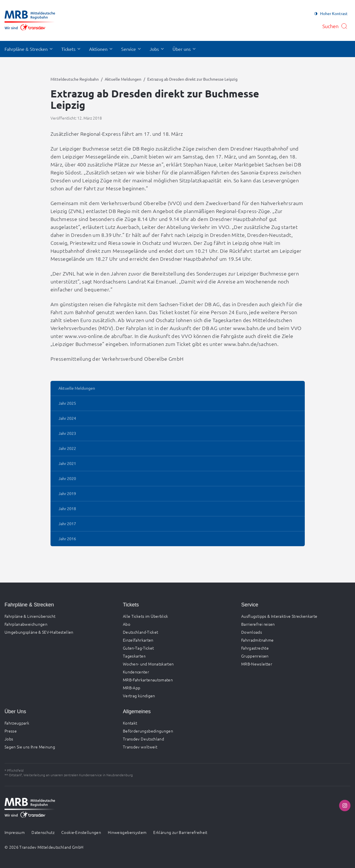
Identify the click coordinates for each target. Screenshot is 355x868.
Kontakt (130, 723)
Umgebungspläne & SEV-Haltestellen (39, 632)
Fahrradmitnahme (257, 640)
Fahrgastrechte (255, 648)
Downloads (252, 632)
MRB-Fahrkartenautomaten (148, 680)
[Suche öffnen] (335, 26)
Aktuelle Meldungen (123, 79)
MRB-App (132, 688)
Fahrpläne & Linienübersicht (30, 616)
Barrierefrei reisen (258, 624)
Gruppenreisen (255, 656)
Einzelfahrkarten (138, 640)
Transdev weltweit (140, 747)
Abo (127, 624)
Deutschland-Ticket (140, 632)
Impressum (15, 832)
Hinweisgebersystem (127, 832)
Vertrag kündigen (139, 696)
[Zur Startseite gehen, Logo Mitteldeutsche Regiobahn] (30, 20)
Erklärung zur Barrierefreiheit (180, 832)
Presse (11, 731)
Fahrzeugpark (17, 723)
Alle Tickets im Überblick (146, 616)
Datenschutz (43, 832)
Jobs (9, 739)
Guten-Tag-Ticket (138, 648)
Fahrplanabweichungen (26, 624)
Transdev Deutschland (143, 739)
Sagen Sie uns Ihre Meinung (30, 747)
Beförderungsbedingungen (148, 731)
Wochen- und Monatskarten (148, 664)
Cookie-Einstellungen (81, 832)
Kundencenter (136, 672)
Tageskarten (134, 656)
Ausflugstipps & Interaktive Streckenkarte (279, 616)
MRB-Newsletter (257, 664)
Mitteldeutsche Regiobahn (75, 79)
